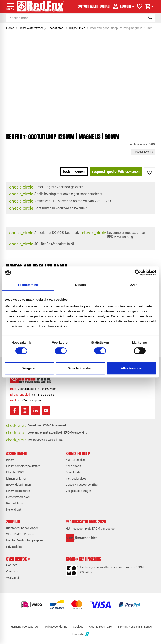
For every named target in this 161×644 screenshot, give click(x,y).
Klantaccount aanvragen (22, 528)
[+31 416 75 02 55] (32, 395)
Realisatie (80, 634)
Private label (14, 547)
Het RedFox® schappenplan (25, 540)
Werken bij (13, 578)
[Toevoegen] (149, 173)
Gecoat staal (56, 28)
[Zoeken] (72, 18)
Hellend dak (14, 509)
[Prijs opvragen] (116, 172)
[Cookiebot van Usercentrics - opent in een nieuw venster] (138, 273)
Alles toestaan (131, 368)
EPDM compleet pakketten (23, 466)
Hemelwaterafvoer (31, 28)
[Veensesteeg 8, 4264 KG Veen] (33, 389)
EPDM (10, 460)
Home (10, 28)
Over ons (12, 571)
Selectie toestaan (81, 368)
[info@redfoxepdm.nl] (27, 400)
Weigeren (29, 368)
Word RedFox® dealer (20, 534)
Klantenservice (75, 460)
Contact (12, 565)
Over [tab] (133, 285)
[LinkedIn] (35, 411)
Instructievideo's (76, 479)
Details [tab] (80, 285)
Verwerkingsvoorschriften (82, 485)
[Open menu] (10, 6)
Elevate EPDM (15, 472)
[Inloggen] (74, 172)
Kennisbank (73, 466)
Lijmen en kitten (16, 479)
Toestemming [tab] (28, 285)
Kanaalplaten (15, 503)
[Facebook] (14, 411)
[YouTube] (46, 411)
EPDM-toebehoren (18, 491)
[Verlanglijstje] (140, 6)
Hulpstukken (77, 28)
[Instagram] (25, 411)
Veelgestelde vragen (79, 491)
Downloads (73, 472)
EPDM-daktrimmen (19, 485)
